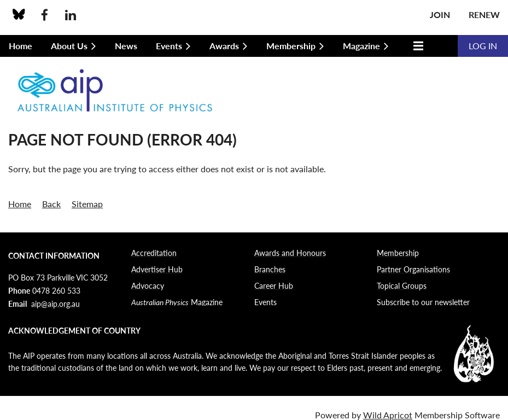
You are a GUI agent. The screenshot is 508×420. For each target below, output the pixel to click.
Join (440, 14)
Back (51, 204)
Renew (484, 14)
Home (20, 204)
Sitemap (87, 204)
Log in (483, 46)
